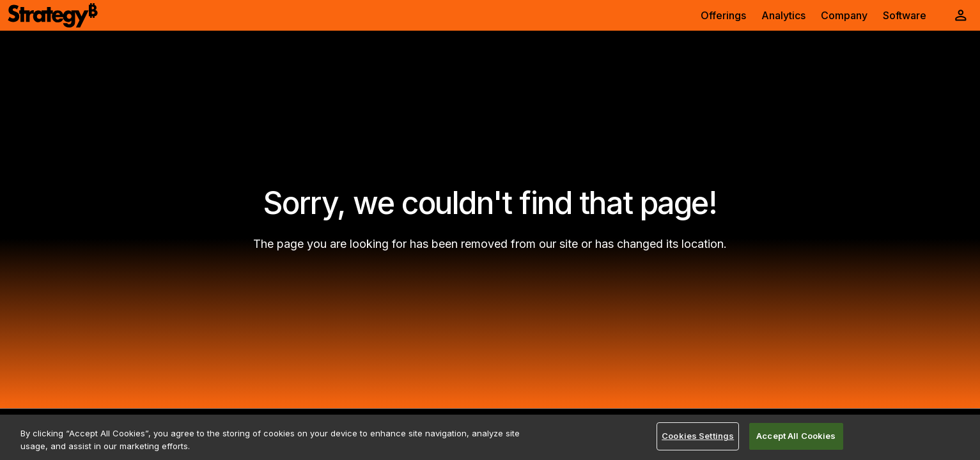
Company (844, 15)
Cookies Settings (698, 436)
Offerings (723, 15)
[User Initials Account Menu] (961, 15)
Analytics (783, 15)
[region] (490, 437)
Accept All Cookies (796, 436)
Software (905, 15)
